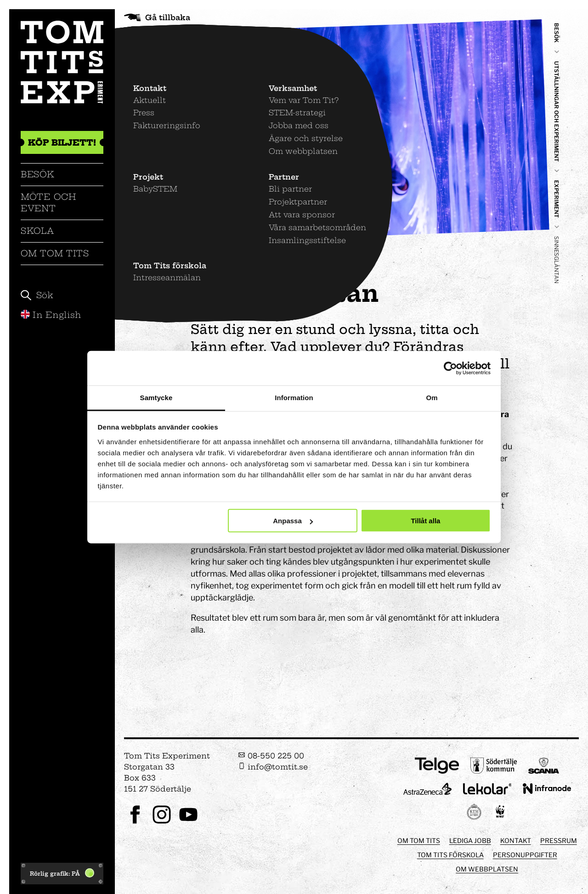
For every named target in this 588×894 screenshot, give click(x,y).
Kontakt (516, 840)
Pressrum (559, 840)
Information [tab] (294, 398)
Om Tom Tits (55, 253)
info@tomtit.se (273, 767)
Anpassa (293, 521)
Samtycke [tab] (156, 398)
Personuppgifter (525, 855)
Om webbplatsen (487, 869)
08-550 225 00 (271, 756)
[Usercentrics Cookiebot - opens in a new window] (450, 368)
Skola (37, 231)
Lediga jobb (470, 840)
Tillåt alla (425, 521)
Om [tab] (432, 398)
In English (51, 315)
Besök (38, 174)
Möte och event (48, 202)
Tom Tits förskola (450, 855)
